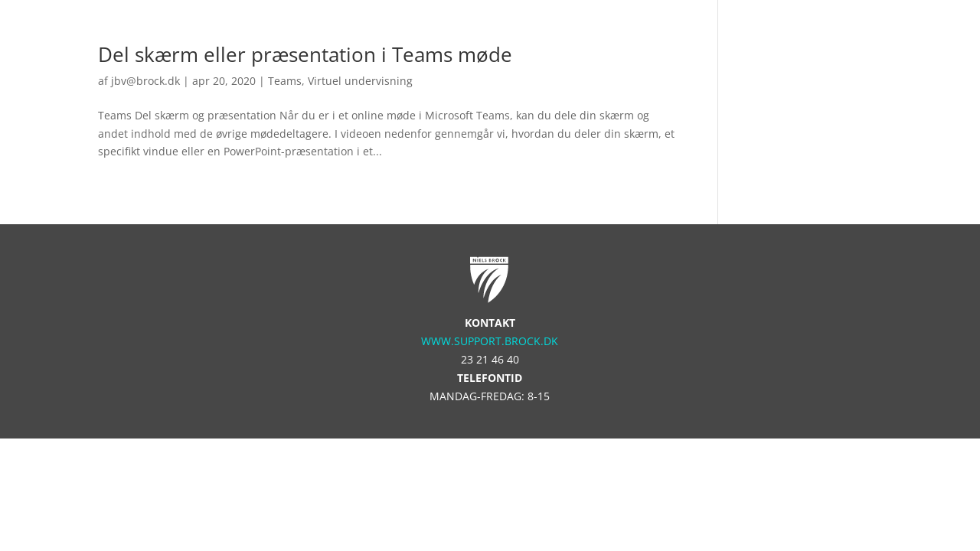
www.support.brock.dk (490, 341)
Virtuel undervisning (360, 81)
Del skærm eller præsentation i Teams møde (305, 54)
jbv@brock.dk (145, 81)
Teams (285, 81)
